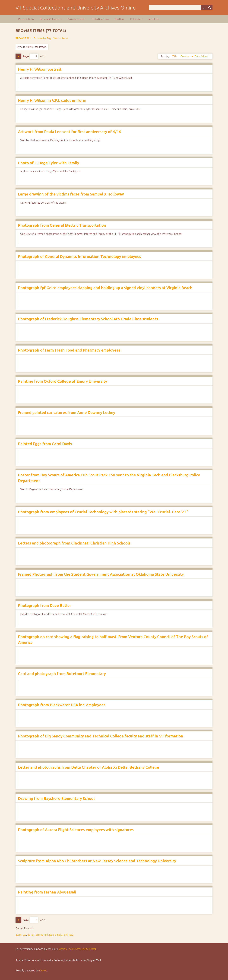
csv (24, 935)
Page (30, 56)
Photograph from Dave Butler (45, 606)
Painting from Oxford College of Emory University (63, 381)
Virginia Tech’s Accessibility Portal (77, 949)
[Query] (181, 8)
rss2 (71, 935)
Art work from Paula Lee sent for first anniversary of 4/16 (70, 132)
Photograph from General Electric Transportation (62, 225)
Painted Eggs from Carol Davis (45, 444)
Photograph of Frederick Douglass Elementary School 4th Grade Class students (88, 319)
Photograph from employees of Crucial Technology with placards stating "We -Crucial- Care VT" (103, 512)
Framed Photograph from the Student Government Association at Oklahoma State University (101, 574)
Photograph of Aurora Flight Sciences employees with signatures (76, 830)
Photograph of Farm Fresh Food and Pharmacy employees (69, 350)
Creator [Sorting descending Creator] (185, 56)
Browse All (23, 38)
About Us (154, 19)
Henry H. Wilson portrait (40, 69)
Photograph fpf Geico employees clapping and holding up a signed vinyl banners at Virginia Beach (105, 288)
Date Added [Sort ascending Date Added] (201, 56)
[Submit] (210, 8)
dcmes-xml (42, 935)
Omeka (43, 970)
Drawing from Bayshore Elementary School (56, 799)
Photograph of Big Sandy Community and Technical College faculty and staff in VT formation (101, 736)
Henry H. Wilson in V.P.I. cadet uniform (52, 101)
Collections (136, 19)
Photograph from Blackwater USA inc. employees (62, 705)
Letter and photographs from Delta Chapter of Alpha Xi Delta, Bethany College (89, 767)
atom (18, 935)
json (51, 935)
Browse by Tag (42, 38)
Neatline (119, 19)
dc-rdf (31, 935)
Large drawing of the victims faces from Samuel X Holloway (71, 194)
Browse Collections (51, 19)
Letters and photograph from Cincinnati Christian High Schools (74, 543)
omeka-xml (61, 935)
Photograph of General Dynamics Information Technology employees (80, 257)
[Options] (204, 8)
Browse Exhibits (76, 19)
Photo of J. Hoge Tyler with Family (49, 163)
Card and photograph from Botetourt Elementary (62, 674)
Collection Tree (100, 19)
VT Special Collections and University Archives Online (76, 8)
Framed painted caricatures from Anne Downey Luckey (67, 413)
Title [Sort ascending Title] (175, 56)
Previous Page (18, 56)
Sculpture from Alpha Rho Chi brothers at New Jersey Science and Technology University (97, 861)
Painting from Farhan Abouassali (47, 892)
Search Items (61, 38)
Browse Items (26, 19)
